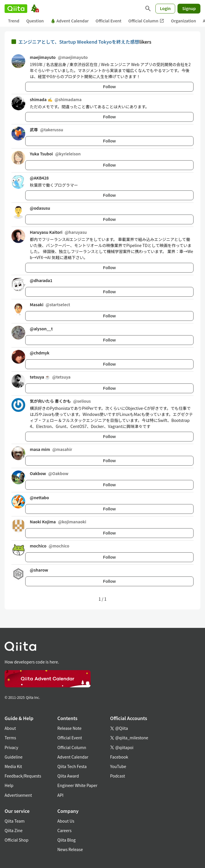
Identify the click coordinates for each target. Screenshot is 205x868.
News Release (70, 849)
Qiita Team (15, 821)
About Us (66, 821)
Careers (64, 830)
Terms (10, 738)
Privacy (11, 747)
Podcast (118, 776)
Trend (14, 21)
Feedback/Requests (23, 776)
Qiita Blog (67, 840)
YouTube (118, 766)
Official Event (108, 21)
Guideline (14, 757)
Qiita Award (68, 776)
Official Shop (16, 840)
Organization (183, 21)
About (10, 728)
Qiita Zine (14, 830)
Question (35, 21)
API (60, 795)
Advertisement (18, 795)
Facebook (119, 757)
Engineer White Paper (77, 785)
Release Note (69, 728)
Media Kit (13, 766)
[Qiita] (16, 9)
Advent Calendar (70, 21)
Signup (189, 8)
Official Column (146, 21)
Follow (109, 87)
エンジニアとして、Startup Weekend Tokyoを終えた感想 (79, 42)
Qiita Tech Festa (72, 766)
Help (9, 785)
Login (165, 8)
